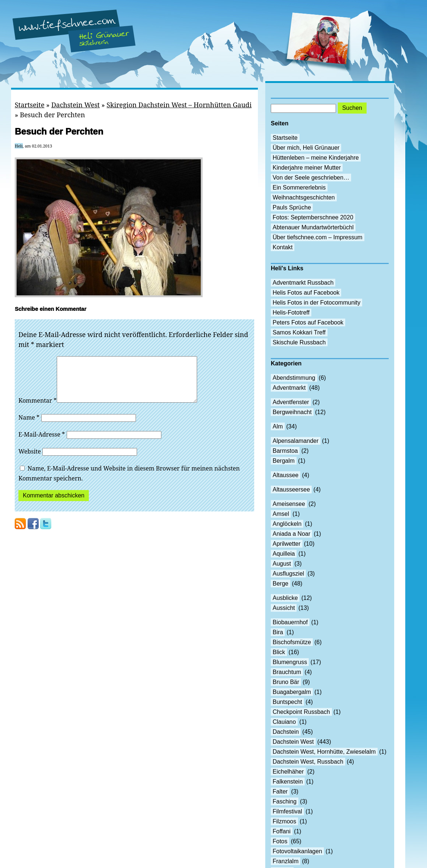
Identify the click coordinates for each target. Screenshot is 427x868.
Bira (278, 632)
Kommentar (38, 409)
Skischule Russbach (299, 342)
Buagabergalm (292, 692)
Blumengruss (290, 662)
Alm (278, 426)
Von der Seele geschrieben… (311, 178)
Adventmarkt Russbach (303, 283)
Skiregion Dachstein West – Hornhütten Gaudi (179, 105)
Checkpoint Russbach (301, 712)
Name (29, 426)
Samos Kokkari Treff (299, 332)
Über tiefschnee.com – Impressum (318, 237)
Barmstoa (285, 451)
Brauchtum (287, 672)
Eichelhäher (288, 772)
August (282, 564)
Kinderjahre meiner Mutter (307, 168)
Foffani (282, 831)
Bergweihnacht (292, 412)
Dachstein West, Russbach (308, 762)
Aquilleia (284, 554)
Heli (19, 146)
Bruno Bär (286, 682)
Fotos (280, 841)
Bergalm (284, 461)
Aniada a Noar (291, 534)
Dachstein (286, 732)
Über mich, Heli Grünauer (306, 148)
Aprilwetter (287, 544)
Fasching (285, 801)
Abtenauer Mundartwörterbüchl (313, 227)
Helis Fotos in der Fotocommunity (316, 303)
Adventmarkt (289, 388)
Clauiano (284, 722)
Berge (281, 584)
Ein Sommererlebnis (299, 188)
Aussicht (284, 608)
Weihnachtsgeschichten (304, 197)
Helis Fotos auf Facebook (306, 293)
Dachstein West (76, 105)
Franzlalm (286, 861)
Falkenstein (288, 782)
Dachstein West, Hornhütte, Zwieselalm (324, 752)
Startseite (30, 105)
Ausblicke (285, 598)
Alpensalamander (296, 441)
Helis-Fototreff (291, 313)
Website (30, 460)
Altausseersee (291, 489)
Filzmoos (284, 821)
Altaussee (286, 475)
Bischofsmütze (292, 642)
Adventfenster (291, 402)
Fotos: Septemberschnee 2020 (313, 217)
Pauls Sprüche (292, 207)
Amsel (281, 514)
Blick (279, 652)
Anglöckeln (287, 524)
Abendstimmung (294, 378)
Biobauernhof (290, 622)
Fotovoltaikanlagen (297, 851)
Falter (280, 791)
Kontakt (283, 247)
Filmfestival (287, 811)
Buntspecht (287, 702)
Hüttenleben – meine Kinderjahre (316, 158)
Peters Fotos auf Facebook (308, 322)
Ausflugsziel (288, 574)
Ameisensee (289, 504)
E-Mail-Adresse (42, 443)
